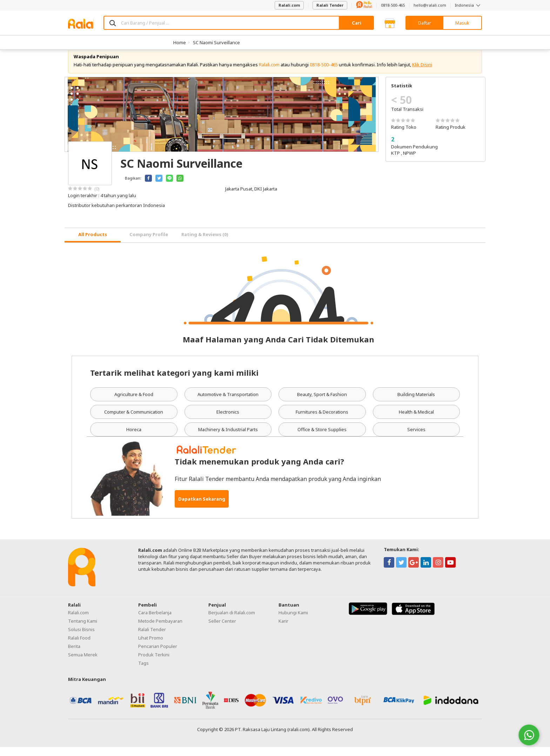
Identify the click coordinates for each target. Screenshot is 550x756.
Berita (74, 655)
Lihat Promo (151, 647)
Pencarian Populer (158, 655)
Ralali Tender (330, 5)
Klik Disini (422, 74)
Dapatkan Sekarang (202, 508)
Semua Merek (83, 664)
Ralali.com (289, 5)
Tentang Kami (83, 630)
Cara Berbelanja (155, 622)
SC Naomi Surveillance (216, 42)
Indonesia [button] (468, 5)
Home (180, 42)
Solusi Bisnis (81, 638)
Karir (283, 630)
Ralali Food (79, 647)
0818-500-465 (393, 5)
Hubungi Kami (293, 622)
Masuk (462, 23)
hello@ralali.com (430, 5)
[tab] (93, 244)
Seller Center (222, 630)
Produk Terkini (154, 664)
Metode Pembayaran (160, 630)
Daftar (425, 23)
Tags (143, 672)
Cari (357, 23)
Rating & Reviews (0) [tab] (205, 244)
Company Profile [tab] (149, 244)
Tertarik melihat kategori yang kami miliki (174, 382)
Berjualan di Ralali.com (232, 622)
